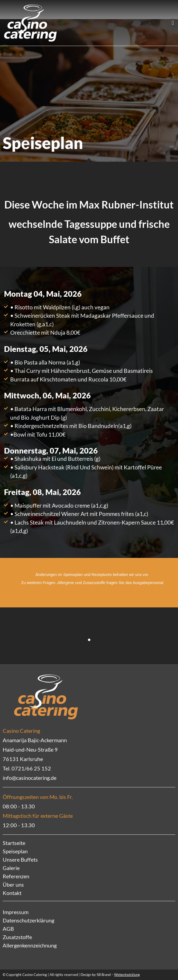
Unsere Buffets (20, 859)
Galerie (11, 868)
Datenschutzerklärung (28, 920)
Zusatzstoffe (17, 937)
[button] (173, 23)
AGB (8, 929)
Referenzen (16, 876)
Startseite (14, 843)
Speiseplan (15, 851)
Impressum (16, 912)
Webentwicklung (127, 975)
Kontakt (12, 893)
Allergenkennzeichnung (30, 945)
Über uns (13, 885)
